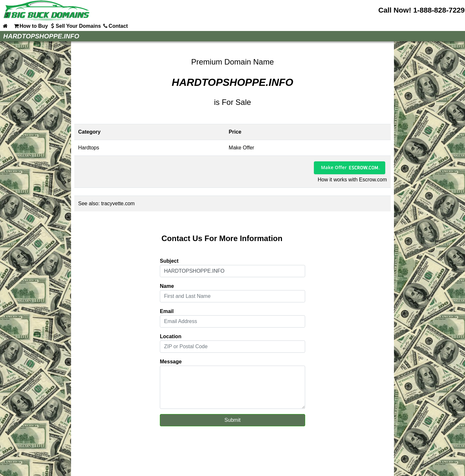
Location (171, 336)
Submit (232, 420)
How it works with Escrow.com (352, 180)
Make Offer (334, 167)
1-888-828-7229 (439, 10)
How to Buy (30, 26)
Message (171, 362)
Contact (115, 26)
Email (167, 311)
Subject (169, 261)
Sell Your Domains (75, 26)
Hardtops (89, 148)
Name (167, 286)
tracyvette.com (118, 203)
